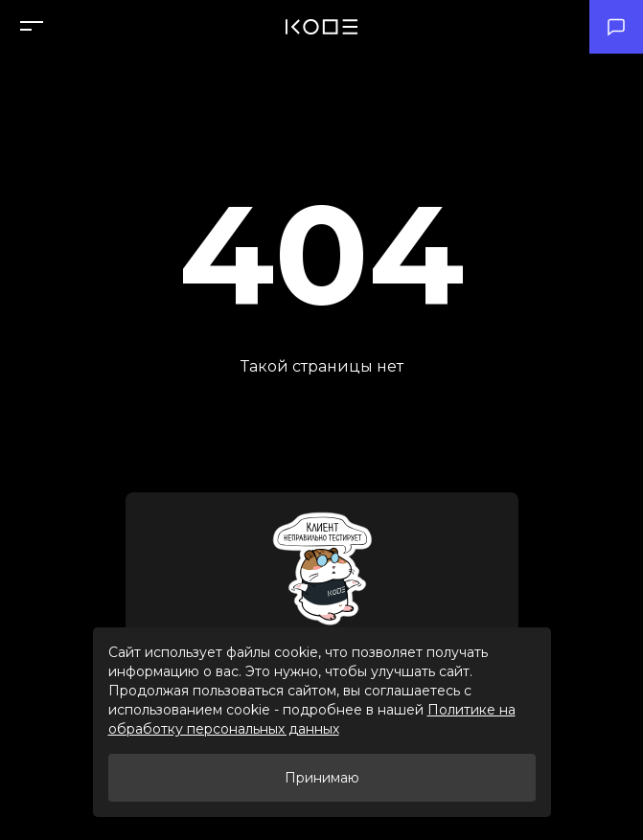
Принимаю (322, 778)
